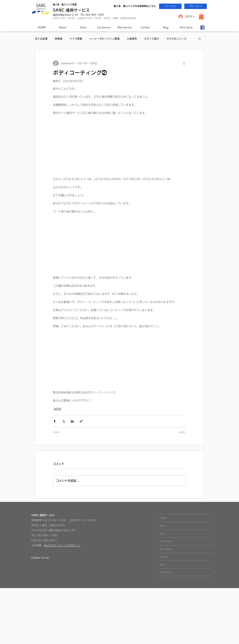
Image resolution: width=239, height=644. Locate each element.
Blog (162, 564)
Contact (164, 557)
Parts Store (166, 572)
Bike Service (166, 549)
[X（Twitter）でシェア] (63, 421)
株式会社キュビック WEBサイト (62, 545)
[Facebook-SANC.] (202, 28)
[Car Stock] (170, 6)
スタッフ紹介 (152, 39)
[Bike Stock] (196, 6)
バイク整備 (76, 39)
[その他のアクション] (184, 63)
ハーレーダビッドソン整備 (104, 39)
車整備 (58, 39)
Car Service (166, 541)
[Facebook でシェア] (55, 421)
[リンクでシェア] (81, 421)
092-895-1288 (47, 535)
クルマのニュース (176, 39)
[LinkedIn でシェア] (72, 421)
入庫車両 (132, 39)
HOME (163, 518)
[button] (201, 16)
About (163, 526)
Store (163, 534)
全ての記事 (41, 39)
